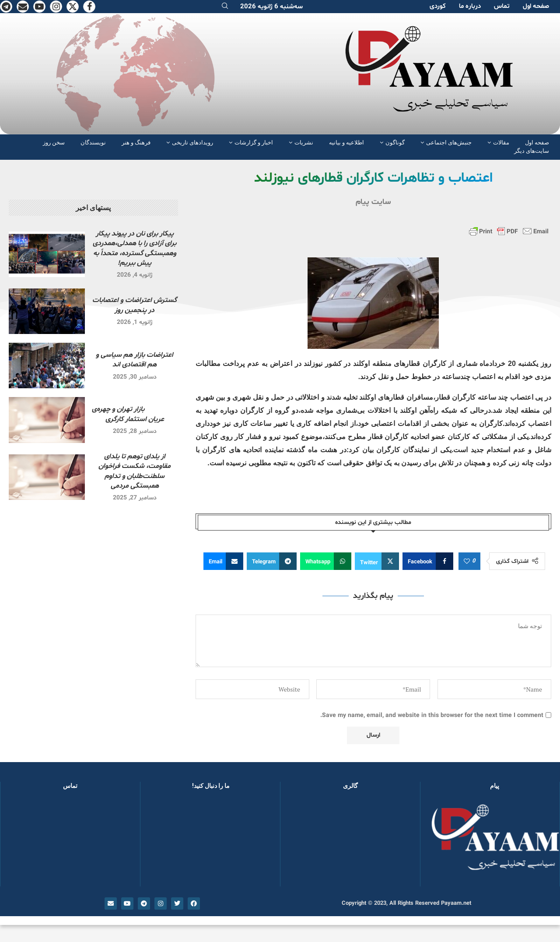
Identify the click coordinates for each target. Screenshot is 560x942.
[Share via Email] (223, 561)
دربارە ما (470, 6)
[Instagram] (56, 7)
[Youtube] (39, 7)
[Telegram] (6, 7)
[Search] (225, 7)
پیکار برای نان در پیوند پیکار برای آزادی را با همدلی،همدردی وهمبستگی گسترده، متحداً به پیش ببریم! (135, 248)
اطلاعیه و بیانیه (346, 142)
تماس (502, 6)
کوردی (438, 6)
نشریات (304, 142)
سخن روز (54, 142)
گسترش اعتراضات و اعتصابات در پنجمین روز (135, 305)
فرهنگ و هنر (136, 142)
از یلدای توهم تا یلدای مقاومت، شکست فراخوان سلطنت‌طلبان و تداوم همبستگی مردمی (135, 471)
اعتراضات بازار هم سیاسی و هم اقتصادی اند (135, 360)
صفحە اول (536, 6)
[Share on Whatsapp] (326, 561)
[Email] (23, 7)
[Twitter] (73, 7)
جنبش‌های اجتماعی (449, 142)
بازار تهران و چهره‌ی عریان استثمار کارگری (135, 414)
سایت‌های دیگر (532, 151)
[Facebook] (89, 7)
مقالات (501, 142)
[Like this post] (467, 562)
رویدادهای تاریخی (192, 142)
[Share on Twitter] (377, 561)
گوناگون (395, 142)
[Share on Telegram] (272, 561)
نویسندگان (93, 142)
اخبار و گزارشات (254, 142)
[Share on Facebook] (428, 561)
